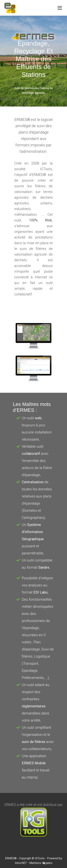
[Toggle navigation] (60, 8)
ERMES (10, 858)
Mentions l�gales (41, 863)
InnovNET (21, 863)
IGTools (40, 858)
